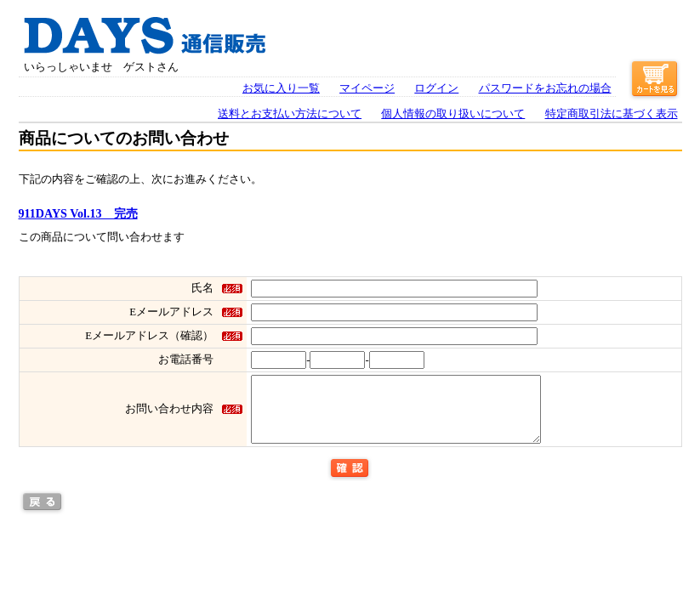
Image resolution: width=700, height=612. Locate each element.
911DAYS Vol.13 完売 (78, 213)
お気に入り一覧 (281, 88)
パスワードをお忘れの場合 (545, 88)
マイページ (367, 88)
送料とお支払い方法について (290, 114)
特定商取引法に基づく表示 (612, 114)
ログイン (436, 88)
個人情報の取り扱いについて (453, 114)
